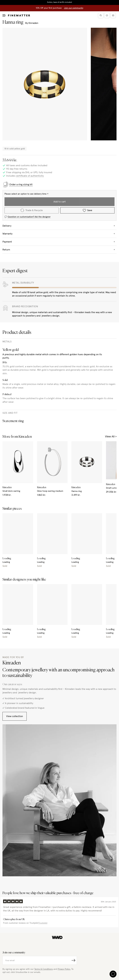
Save (87, 210)
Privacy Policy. (64, 969)
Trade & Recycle (32, 210)
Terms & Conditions (44, 969)
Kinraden (33, 23)
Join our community (74, 8)
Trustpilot (43, 923)
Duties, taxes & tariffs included (59, 2)
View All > (111, 437)
